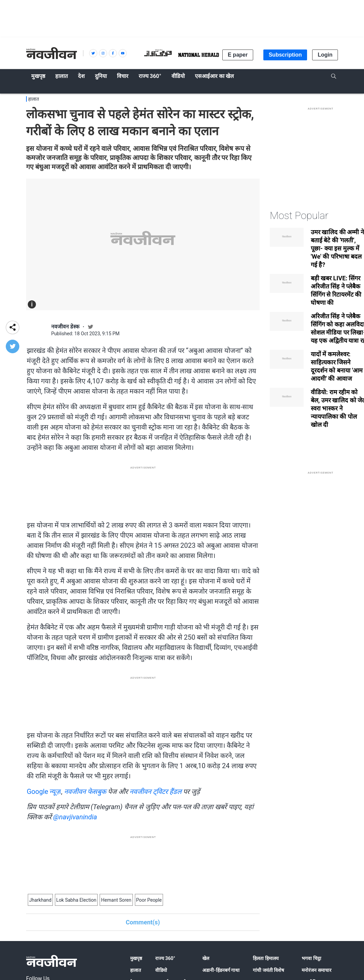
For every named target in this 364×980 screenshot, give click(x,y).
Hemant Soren (116, 900)
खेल (206, 958)
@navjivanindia (75, 817)
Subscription (285, 55)
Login (325, 55)
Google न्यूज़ (44, 792)
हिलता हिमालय (266, 958)
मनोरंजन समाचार (316, 970)
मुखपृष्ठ (136, 958)
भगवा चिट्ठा (311, 958)
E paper (238, 55)
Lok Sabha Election (76, 900)
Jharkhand (40, 900)
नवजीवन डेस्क (65, 327)
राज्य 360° (165, 958)
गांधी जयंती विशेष (268, 970)
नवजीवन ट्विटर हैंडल (156, 792)
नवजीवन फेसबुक (85, 792)
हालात (34, 99)
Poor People (149, 900)
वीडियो (161, 970)
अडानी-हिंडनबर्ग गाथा (221, 970)
